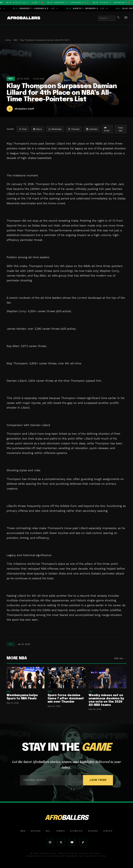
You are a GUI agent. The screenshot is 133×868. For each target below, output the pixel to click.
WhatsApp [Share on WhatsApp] (55, 129)
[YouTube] (72, 842)
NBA (15, 40)
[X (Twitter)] (61, 842)
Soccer (36, 831)
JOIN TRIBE (98, 780)
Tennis (60, 831)
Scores (93, 831)
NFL (48, 831)
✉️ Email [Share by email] (107, 129)
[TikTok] (83, 842)
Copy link (120, 129)
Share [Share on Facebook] (38, 129)
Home (8, 40)
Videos (108, 831)
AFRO (66, 818)
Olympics (76, 831)
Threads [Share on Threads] (74, 129)
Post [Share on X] (23, 129)
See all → (120, 658)
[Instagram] (50, 842)
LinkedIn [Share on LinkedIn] (92, 129)
